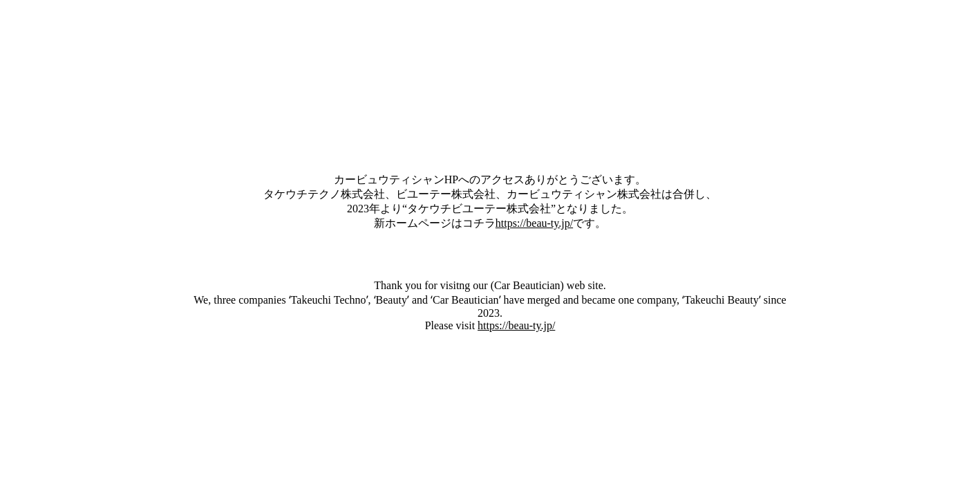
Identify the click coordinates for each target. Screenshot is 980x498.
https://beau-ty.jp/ (534, 223)
